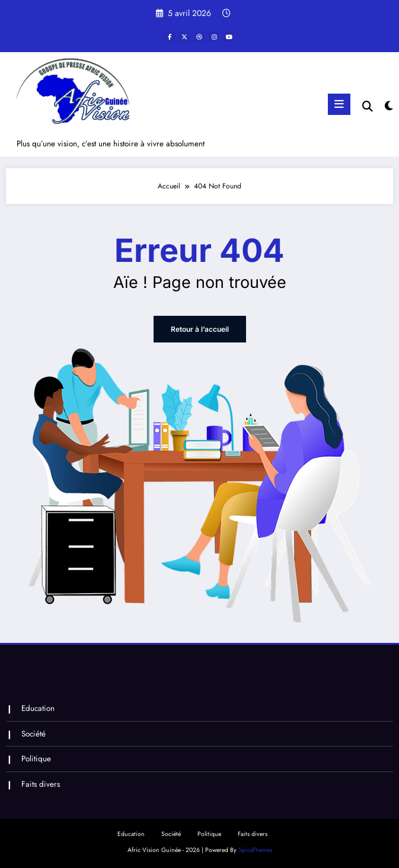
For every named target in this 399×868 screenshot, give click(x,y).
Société (33, 734)
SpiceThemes (255, 850)
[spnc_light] (388, 106)
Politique (36, 759)
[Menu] (339, 104)
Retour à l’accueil (200, 329)
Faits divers (41, 784)
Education (38, 708)
